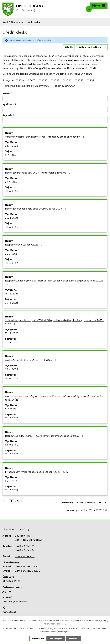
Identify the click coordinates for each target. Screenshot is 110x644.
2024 (68, 80)
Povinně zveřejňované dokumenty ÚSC (28, 86)
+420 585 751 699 (25, 550)
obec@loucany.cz (25, 556)
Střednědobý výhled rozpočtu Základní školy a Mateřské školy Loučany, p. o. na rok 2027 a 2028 (55, 322)
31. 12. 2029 (12, 490)
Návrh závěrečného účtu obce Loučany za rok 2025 (36, 208)
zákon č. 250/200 (65, 86)
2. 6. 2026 (11, 155)
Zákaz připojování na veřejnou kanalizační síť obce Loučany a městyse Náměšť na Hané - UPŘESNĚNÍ (54, 398)
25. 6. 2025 (11, 369)
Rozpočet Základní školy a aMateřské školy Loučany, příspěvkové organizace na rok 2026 (54, 282)
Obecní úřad (17, 22)
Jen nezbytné (56, 639)
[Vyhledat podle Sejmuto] (55, 120)
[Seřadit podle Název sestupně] (12, 94)
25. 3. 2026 (11, 254)
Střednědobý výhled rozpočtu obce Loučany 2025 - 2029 (39, 472)
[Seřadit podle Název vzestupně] (12, 93)
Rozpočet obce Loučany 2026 (24, 244)
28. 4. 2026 (12, 146)
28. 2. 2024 (12, 445)
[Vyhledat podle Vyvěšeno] (55, 109)
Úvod (5, 22)
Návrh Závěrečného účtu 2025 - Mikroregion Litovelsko (38, 172)
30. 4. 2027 (11, 263)
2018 (21, 80)
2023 (56, 80)
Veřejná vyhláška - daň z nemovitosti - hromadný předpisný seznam (45, 136)
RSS (68, 47)
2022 (44, 80)
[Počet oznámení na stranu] (102, 502)
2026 (92, 80)
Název (6, 93)
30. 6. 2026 (12, 191)
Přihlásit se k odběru (91, 47)
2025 (80, 80)
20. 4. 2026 (12, 218)
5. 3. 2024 (11, 409)
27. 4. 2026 (11, 182)
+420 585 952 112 (24, 546)
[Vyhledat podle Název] (55, 98)
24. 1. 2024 (11, 481)
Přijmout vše (38, 639)
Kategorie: (8, 80)
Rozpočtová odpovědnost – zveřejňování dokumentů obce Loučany (45, 436)
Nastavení (73, 639)
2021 (33, 80)
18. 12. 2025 (12, 293)
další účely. (62, 624)
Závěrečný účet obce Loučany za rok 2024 (31, 360)
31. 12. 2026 (12, 302)
